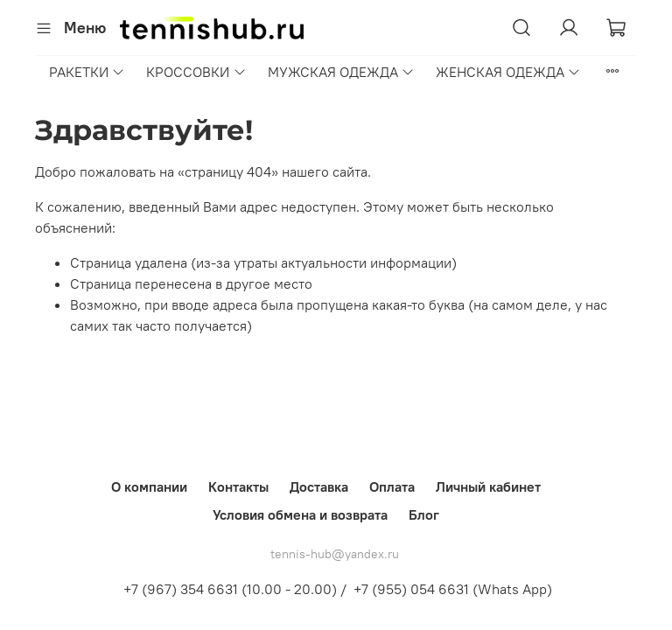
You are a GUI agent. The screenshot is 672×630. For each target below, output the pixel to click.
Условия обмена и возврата (300, 514)
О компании (149, 486)
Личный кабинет (488, 486)
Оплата (392, 486)
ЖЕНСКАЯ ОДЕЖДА (508, 72)
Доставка (319, 486)
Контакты (238, 486)
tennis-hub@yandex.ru (335, 554)
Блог (424, 514)
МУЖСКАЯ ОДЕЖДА (341, 72)
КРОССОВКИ (196, 72)
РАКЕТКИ (87, 72)
